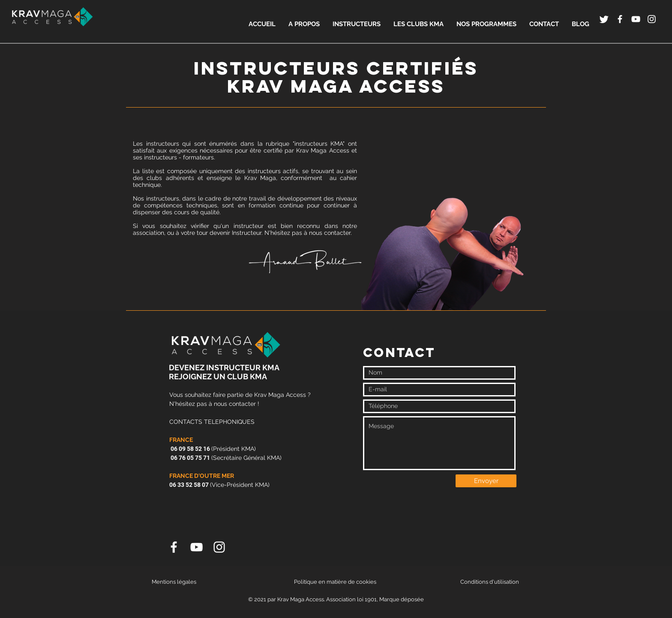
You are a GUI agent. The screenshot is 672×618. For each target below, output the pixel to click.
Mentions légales (174, 582)
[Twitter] (604, 19)
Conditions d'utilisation (490, 582)
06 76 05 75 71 (190, 458)
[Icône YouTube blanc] (636, 19)
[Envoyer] (486, 481)
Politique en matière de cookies (336, 582)
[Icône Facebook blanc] (620, 19)
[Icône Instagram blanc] (652, 19)
